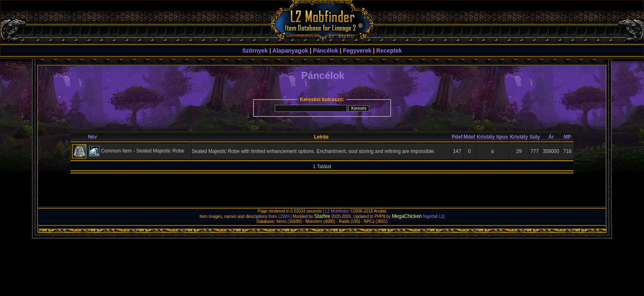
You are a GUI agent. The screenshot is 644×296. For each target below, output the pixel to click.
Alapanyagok (290, 51)
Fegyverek (357, 51)
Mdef (469, 137)
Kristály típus (492, 137)
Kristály (519, 137)
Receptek (389, 51)
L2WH (284, 216)
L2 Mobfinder (337, 211)
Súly (535, 137)
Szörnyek (255, 51)
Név (92, 137)
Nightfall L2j (434, 216)
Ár (551, 137)
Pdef (457, 137)
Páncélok (325, 51)
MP (568, 137)
